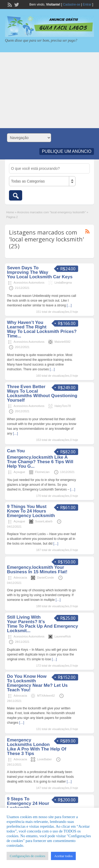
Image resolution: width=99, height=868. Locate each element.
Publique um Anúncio (67, 151)
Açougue (19, 472)
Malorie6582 (62, 342)
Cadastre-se (71, 5)
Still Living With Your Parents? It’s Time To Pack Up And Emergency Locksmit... (43, 624)
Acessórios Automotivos (29, 283)
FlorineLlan (42, 472)
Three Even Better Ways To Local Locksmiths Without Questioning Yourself (42, 393)
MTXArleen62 (46, 696)
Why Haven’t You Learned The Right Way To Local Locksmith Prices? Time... (42, 329)
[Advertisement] (49, 90)
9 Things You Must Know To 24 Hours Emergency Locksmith (31, 511)
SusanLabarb (44, 521)
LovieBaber (44, 759)
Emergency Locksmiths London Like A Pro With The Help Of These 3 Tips (37, 747)
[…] (69, 305)
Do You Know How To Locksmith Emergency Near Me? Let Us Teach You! (37, 683)
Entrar (87, 5)
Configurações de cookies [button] (27, 856)
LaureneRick (63, 636)
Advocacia (20, 578)
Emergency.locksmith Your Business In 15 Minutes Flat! (37, 570)
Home (10, 212)
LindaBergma (63, 283)
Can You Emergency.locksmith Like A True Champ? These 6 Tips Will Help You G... (40, 459)
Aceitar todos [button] (63, 856)
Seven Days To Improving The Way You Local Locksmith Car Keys (40, 272)
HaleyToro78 (63, 406)
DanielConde (45, 578)
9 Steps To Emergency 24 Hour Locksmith (28, 803)
